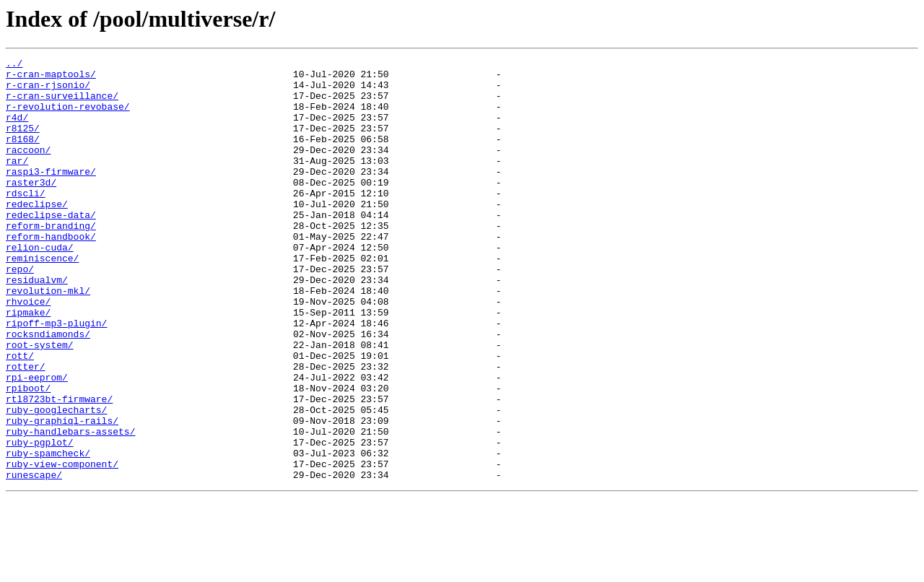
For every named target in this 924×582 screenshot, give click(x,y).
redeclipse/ (37, 234)
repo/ (20, 312)
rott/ (20, 416)
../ (14, 65)
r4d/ (17, 130)
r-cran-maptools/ (51, 78)
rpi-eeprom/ (37, 442)
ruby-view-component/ (62, 546)
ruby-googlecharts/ (56, 481)
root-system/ (40, 403)
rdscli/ (26, 221)
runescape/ (34, 559)
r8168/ (23, 156)
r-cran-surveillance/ (62, 104)
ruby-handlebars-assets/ (70, 507)
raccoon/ (28, 169)
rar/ (17, 182)
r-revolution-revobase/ (68, 117)
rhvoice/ (28, 351)
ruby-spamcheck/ (48, 533)
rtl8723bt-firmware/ (59, 468)
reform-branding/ (51, 260)
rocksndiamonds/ (48, 390)
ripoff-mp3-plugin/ (56, 377)
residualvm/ (37, 325)
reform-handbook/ (51, 273)
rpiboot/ (28, 455)
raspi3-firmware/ (51, 195)
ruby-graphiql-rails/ (62, 494)
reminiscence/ (42, 299)
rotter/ (26, 429)
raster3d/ (31, 208)
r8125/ (23, 143)
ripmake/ (28, 364)
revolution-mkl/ (48, 338)
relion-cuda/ (40, 286)
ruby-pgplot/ (40, 520)
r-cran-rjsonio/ (48, 91)
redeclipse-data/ (51, 247)
